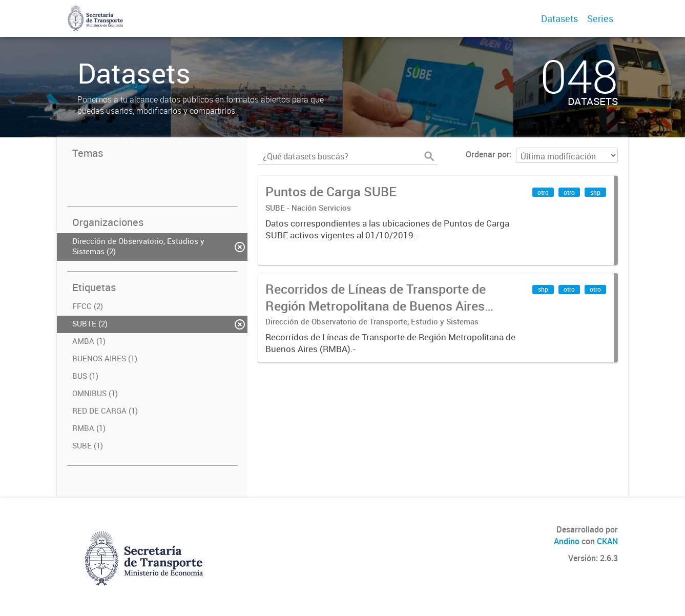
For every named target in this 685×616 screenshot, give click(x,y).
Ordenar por (487, 154)
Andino (567, 541)
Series (600, 18)
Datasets (559, 18)
